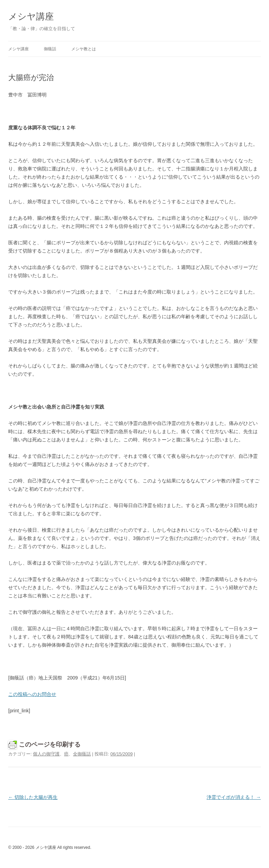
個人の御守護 (46, 754)
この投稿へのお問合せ (32, 694)
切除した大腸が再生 (33, 797)
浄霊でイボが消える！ (234, 797)
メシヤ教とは (84, 49)
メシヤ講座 (31, 16)
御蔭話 (50, 49)
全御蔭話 (82, 754)
